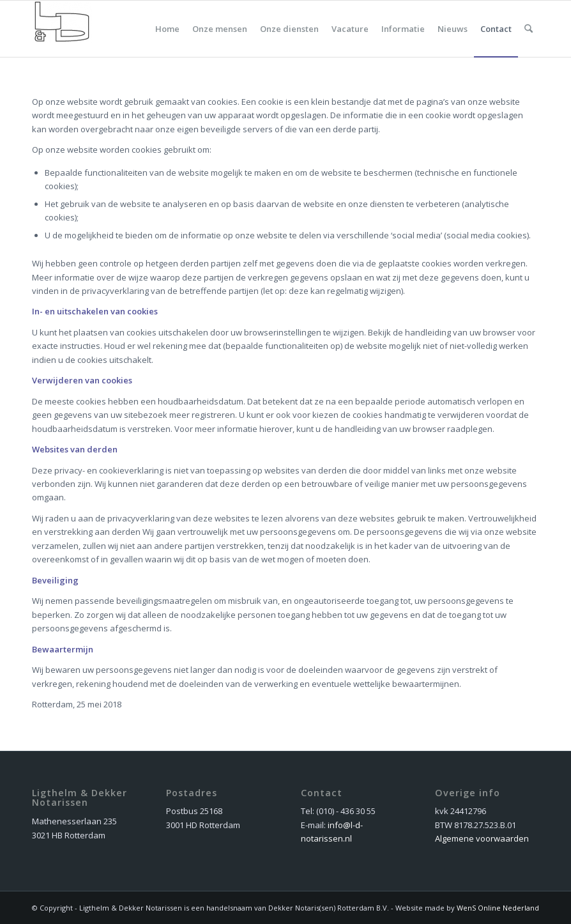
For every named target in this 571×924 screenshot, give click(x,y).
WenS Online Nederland (498, 908)
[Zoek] (529, 29)
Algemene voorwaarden (482, 838)
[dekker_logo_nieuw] (62, 29)
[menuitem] (167, 29)
